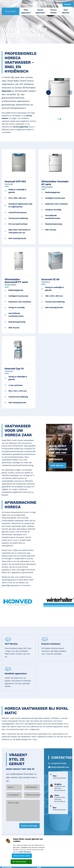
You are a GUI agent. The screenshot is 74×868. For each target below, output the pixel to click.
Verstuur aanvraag (29, 826)
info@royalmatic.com (60, 767)
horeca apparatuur (21, 127)
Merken (7, 4)
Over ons (38, 4)
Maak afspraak (57, 465)
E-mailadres (13, 795)
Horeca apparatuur (40, 11)
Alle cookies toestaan (20, 862)
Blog (58, 4)
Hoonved (6, 91)
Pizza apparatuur (26, 11)
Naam (11, 787)
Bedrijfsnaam (31, 787)
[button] (48, 92)
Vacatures (49, 4)
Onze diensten (66, 11)
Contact (67, 4)
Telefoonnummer (33, 795)
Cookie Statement (25, 852)
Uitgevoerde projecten (22, 4)
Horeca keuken (53, 11)
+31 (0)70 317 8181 (58, 763)
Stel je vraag (13, 803)
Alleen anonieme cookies (22, 856)
